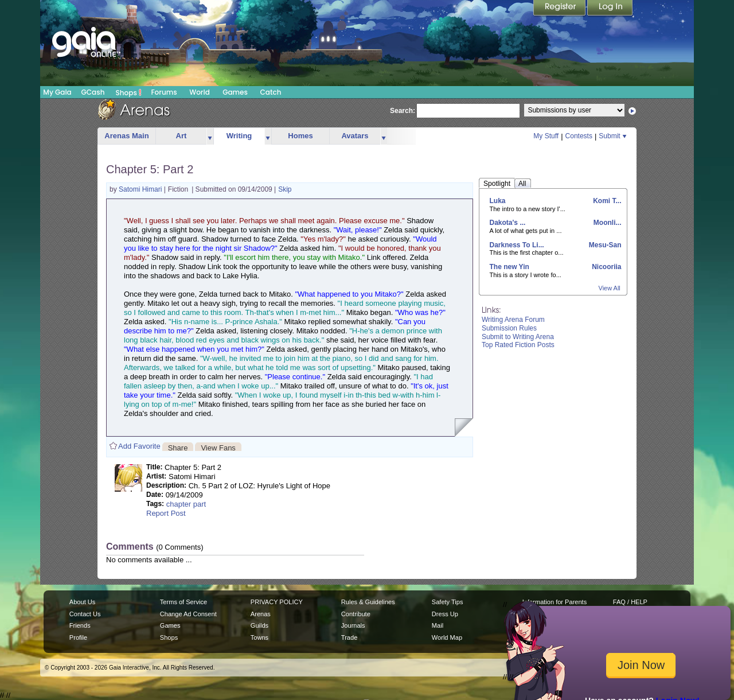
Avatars (355, 136)
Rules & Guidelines (368, 602)
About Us (82, 602)
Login (610, 9)
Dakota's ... (508, 223)
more (210, 136)
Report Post (166, 513)
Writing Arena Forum (513, 320)
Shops (129, 92)
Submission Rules (509, 328)
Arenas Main (126, 136)
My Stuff (546, 136)
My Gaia (57, 92)
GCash (93, 92)
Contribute (356, 614)
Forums (164, 92)
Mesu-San (604, 245)
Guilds (259, 625)
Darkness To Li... (517, 245)
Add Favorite (139, 446)
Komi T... (606, 201)
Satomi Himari (141, 189)
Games (235, 92)
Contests (579, 136)
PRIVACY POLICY (277, 602)
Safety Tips (448, 602)
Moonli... (607, 223)
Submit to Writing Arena (518, 337)
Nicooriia (606, 267)
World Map (447, 637)
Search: (403, 111)
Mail (438, 625)
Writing (239, 136)
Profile (78, 637)
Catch (271, 92)
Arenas (261, 614)
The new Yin (509, 267)
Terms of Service (183, 602)
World (200, 92)
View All (610, 288)
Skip (285, 189)
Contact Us (85, 614)
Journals (353, 625)
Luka (498, 201)
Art (181, 136)
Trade (349, 637)
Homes (300, 136)
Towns (259, 637)
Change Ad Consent (188, 614)
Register (560, 9)
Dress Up (445, 614)
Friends (80, 625)
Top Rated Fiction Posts (518, 345)
